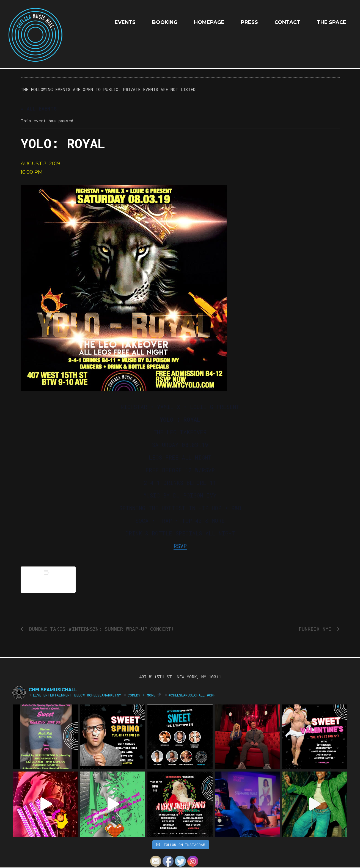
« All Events (39, 109)
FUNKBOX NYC (317, 629)
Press (249, 22)
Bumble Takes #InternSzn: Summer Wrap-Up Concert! (100, 629)
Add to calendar (48, 580)
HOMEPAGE (209, 22)
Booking (165, 22)
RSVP (180, 546)
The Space (332, 22)
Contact (287, 22)
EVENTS (125, 22)
